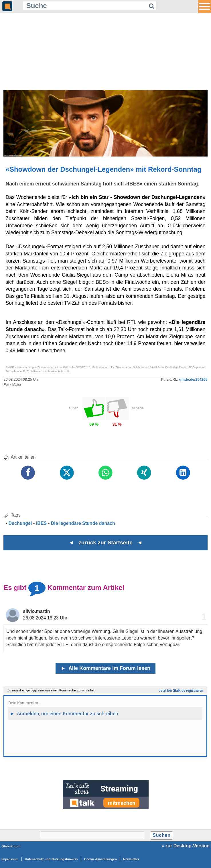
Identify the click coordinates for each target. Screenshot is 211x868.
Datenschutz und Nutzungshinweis (51, 859)
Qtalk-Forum (11, 846)
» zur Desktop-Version (186, 846)
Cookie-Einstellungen (100, 859)
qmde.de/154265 (193, 379)
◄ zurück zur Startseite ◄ (105, 542)
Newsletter (131, 859)
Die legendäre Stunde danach (83, 523)
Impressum (10, 859)
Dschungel (20, 523)
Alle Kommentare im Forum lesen (105, 668)
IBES (41, 523)
